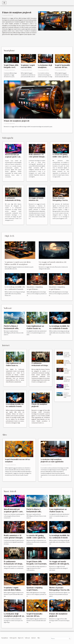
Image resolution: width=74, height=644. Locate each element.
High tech (21, 638)
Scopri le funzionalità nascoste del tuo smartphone (62, 67)
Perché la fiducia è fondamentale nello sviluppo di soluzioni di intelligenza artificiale (67, 398)
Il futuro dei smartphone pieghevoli (17, 13)
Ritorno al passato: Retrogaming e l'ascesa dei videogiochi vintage (60, 200)
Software (27, 638)
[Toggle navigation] (4, 3)
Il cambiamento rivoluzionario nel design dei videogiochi (13, 200)
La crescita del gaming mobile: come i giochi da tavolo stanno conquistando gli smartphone (67, 357)
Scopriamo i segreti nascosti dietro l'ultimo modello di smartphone (13, 590)
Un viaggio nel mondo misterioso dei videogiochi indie (36, 200)
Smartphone (5, 638)
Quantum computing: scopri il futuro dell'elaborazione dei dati (36, 289)
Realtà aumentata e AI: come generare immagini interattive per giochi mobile (67, 374)
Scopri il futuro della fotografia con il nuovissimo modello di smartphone (37, 564)
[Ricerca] (61, 638)
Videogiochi (13, 638)
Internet (34, 638)
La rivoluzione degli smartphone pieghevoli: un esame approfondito (67, 380)
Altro (39, 638)
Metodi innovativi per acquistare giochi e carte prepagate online (13, 157)
